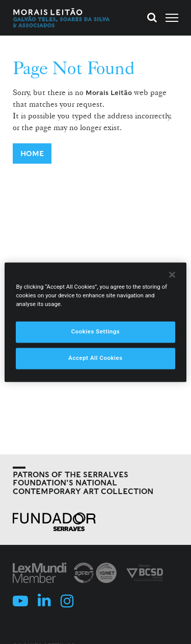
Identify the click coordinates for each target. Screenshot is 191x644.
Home (32, 154)
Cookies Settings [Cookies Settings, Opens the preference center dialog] (96, 331)
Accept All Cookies (95, 358)
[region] (95, 322)
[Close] (172, 274)
